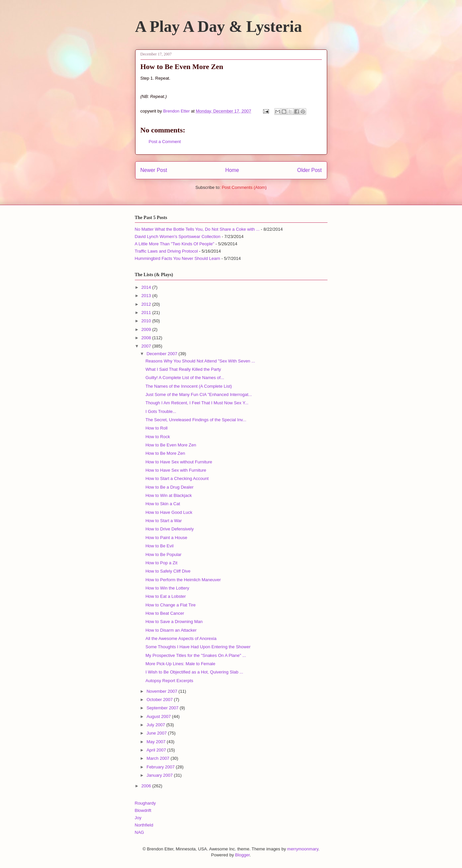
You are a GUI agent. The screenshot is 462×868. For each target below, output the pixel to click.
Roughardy (145, 803)
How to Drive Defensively (170, 529)
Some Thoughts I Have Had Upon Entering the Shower (198, 647)
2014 (147, 287)
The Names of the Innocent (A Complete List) (189, 386)
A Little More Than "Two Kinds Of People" (175, 244)
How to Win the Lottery (167, 588)
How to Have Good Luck (169, 512)
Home (232, 170)
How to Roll (156, 428)
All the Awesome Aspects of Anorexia (181, 638)
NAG (139, 832)
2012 (147, 304)
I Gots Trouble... (161, 411)
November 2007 (162, 691)
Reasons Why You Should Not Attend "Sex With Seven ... (200, 361)
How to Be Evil (160, 546)
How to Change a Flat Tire (171, 605)
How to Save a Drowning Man (174, 622)
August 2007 (159, 716)
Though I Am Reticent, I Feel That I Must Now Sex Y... (197, 403)
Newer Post (154, 170)
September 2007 (163, 708)
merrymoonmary (303, 849)
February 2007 (161, 767)
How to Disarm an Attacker (171, 630)
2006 (147, 786)
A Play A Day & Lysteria (219, 26)
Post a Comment (165, 142)
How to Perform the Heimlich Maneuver (183, 580)
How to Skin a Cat (163, 504)
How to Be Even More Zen (171, 445)
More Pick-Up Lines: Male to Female (180, 664)
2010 (147, 321)
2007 (147, 346)
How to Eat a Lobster (166, 596)
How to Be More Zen (165, 453)
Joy (138, 818)
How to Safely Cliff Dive (168, 571)
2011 (147, 313)
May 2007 (157, 742)
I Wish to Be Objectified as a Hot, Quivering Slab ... (194, 672)
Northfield (144, 825)
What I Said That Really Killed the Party (183, 369)
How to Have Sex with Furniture (176, 470)
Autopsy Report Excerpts (169, 681)
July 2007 (156, 725)
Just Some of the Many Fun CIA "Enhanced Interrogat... (199, 395)
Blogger (242, 855)
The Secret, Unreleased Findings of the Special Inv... (196, 420)
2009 (147, 329)
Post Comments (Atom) (244, 187)
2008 (147, 338)
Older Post (310, 170)
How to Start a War (164, 521)
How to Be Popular (163, 554)
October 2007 (160, 700)
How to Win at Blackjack (169, 495)
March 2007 (158, 758)
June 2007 (157, 733)
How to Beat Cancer (165, 613)
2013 (147, 296)
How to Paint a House (166, 538)
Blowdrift (143, 810)
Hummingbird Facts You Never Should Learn (178, 258)
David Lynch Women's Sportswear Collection (178, 237)
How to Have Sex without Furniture (179, 462)
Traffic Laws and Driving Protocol (166, 251)
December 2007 (162, 354)
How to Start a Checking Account (177, 478)
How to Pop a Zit (161, 563)
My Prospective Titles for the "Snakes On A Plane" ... (196, 655)
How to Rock (158, 437)
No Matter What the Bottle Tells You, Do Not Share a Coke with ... (197, 229)
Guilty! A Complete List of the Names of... (185, 378)
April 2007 (157, 750)
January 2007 (160, 775)
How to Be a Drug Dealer (170, 487)
